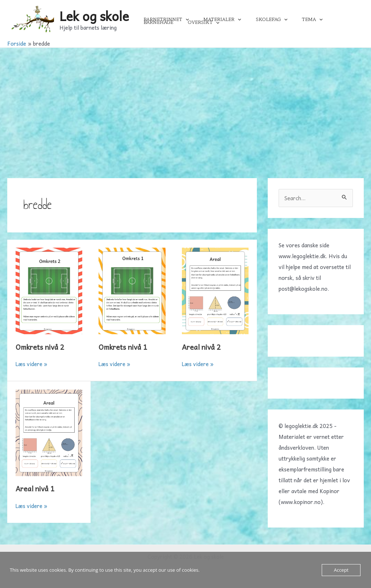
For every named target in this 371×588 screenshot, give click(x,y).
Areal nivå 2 (202, 347)
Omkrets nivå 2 (41, 347)
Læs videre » (32, 364)
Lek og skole (94, 16)
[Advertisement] (185, 102)
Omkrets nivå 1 (124, 347)
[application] (183, 20)
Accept (341, 570)
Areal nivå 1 (36, 488)
